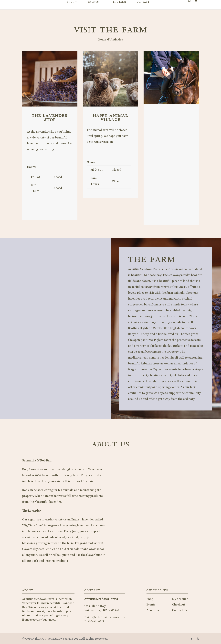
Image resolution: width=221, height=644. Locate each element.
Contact (143, 8)
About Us (153, 610)
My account (180, 599)
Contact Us (180, 610)
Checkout (179, 605)
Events (94, 8)
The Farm (119, 8)
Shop (71, 8)
